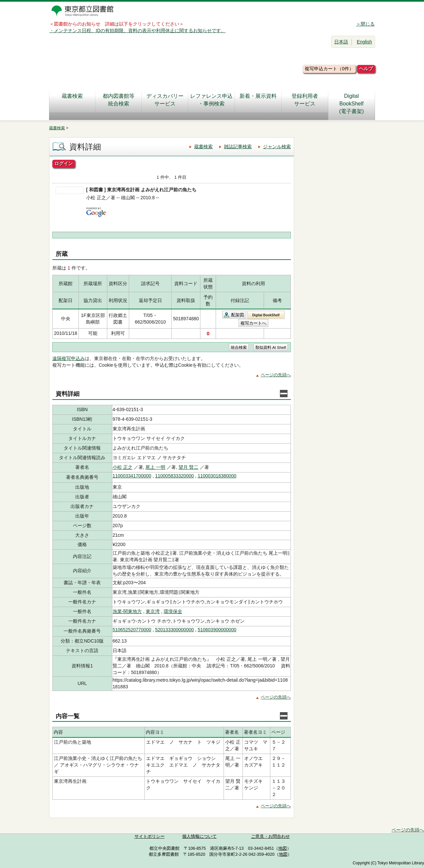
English (364, 42)
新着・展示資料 (258, 100)
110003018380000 (217, 476)
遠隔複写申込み (69, 358)
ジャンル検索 (277, 147)
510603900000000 (217, 630)
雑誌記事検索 (238, 147)
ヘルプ (366, 69)
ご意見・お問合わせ (270, 837)
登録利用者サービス (305, 100)
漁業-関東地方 (127, 611)
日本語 (341, 42)
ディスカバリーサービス (165, 100)
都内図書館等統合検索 (119, 100)
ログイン (64, 163)
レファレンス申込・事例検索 (211, 100)
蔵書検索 (72, 100)
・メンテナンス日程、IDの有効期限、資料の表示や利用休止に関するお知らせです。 (137, 31)
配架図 (238, 315)
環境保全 (173, 611)
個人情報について (199, 837)
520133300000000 (174, 630)
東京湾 (153, 611)
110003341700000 (132, 476)
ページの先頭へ (276, 375)
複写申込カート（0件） (329, 69)
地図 (283, 848)
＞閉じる (365, 24)
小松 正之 (123, 467)
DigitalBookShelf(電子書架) (352, 104)
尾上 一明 (155, 467)
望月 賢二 (188, 467)
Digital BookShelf (266, 315)
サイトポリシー (150, 837)
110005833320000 (174, 476)
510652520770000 (132, 630)
